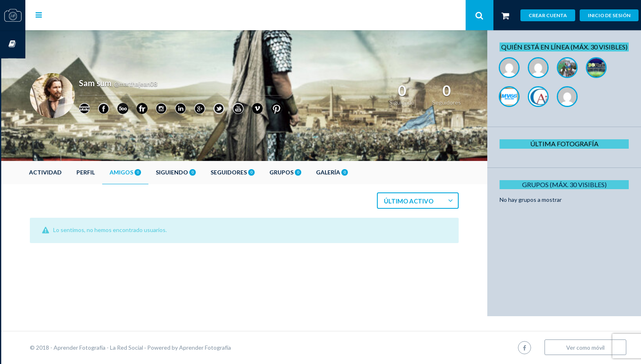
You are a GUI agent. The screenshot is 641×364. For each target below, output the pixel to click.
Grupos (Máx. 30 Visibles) (567, 193)
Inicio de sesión (609, 15)
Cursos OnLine (13, 44)
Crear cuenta (548, 15)
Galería (356, 172)
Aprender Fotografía (229, 347)
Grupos (309, 172)
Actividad (69, 172)
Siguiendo (200, 172)
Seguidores (257, 172)
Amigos (149, 172)
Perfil (110, 172)
